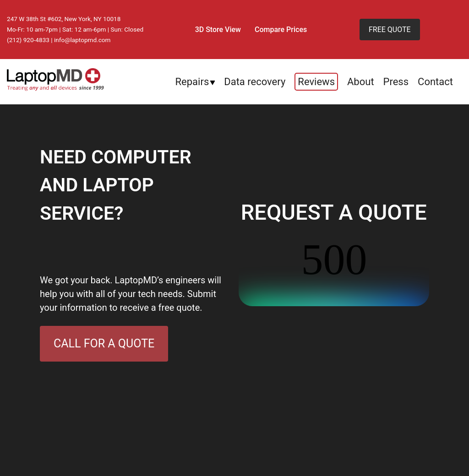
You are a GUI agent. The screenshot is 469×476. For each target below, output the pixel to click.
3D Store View (218, 30)
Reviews (316, 82)
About (361, 82)
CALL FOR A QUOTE (104, 343)
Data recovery (255, 82)
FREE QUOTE (390, 30)
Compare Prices (281, 30)
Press (396, 82)
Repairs (192, 82)
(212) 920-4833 (28, 40)
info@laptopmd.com (82, 40)
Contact (435, 82)
